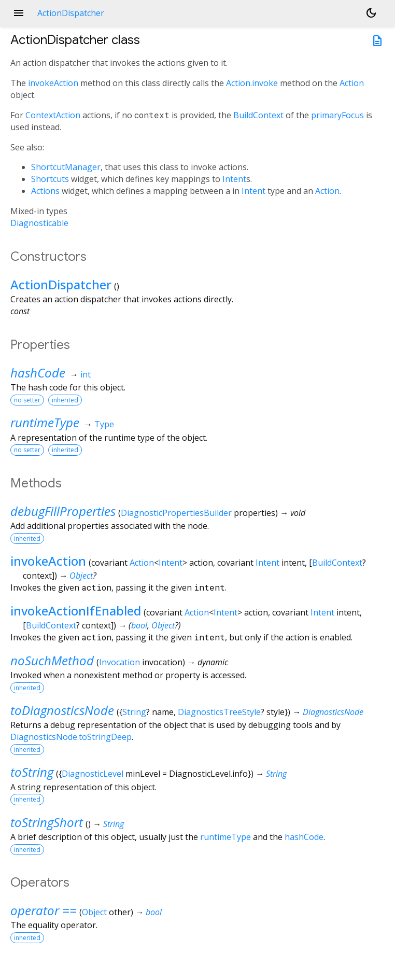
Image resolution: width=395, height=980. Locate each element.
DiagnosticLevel (93, 774)
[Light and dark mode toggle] (371, 13)
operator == (44, 910)
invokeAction (53, 83)
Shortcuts (50, 179)
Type (104, 424)
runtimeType (45, 422)
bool (139, 625)
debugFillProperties (63, 511)
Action (352, 83)
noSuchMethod (52, 660)
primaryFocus (337, 115)
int (86, 374)
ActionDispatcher (61, 284)
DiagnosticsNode (333, 712)
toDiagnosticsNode (62, 710)
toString (32, 772)
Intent (234, 179)
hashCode (38, 373)
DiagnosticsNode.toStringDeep (71, 737)
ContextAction (53, 115)
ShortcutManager (66, 167)
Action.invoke (252, 83)
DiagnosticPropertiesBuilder (176, 513)
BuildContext (258, 115)
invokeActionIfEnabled (76, 611)
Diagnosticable (39, 223)
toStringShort (47, 822)
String (134, 712)
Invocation (119, 662)
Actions (45, 191)
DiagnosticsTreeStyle (219, 712)
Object (81, 576)
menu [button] (19, 13)
